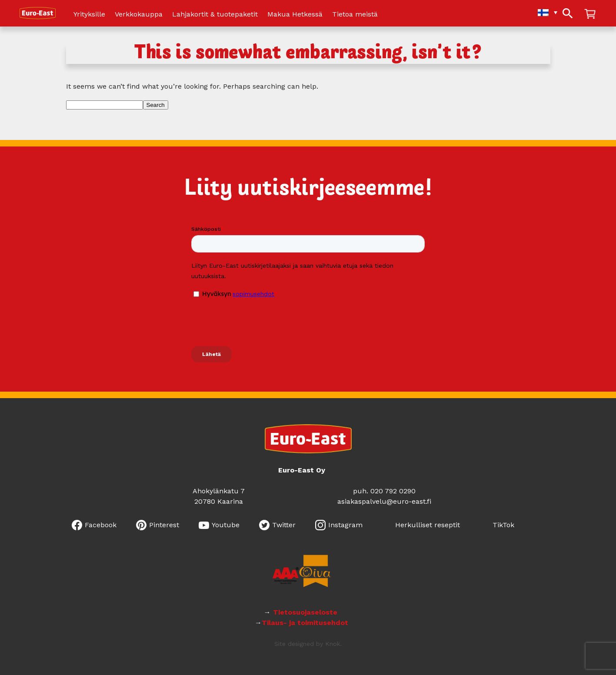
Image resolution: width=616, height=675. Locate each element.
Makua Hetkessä (295, 15)
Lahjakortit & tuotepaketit (215, 15)
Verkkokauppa (139, 15)
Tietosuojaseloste (306, 612)
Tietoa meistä (355, 15)
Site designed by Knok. (308, 644)
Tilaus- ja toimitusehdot (305, 623)
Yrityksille (89, 15)
